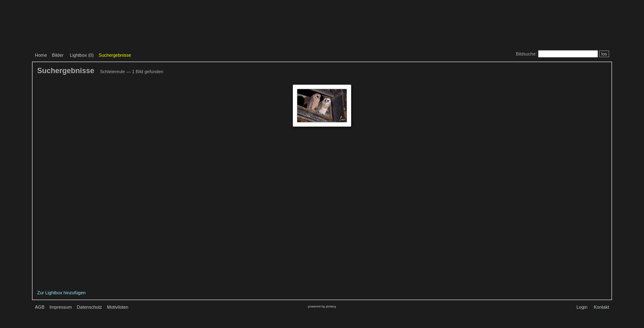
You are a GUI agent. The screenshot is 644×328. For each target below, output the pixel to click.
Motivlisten (118, 307)
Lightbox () (82, 55)
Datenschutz (89, 307)
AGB (40, 307)
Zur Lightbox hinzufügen (61, 293)
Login (582, 307)
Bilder (58, 55)
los (604, 54)
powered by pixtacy (322, 306)
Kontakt (601, 307)
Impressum (60, 307)
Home (41, 55)
